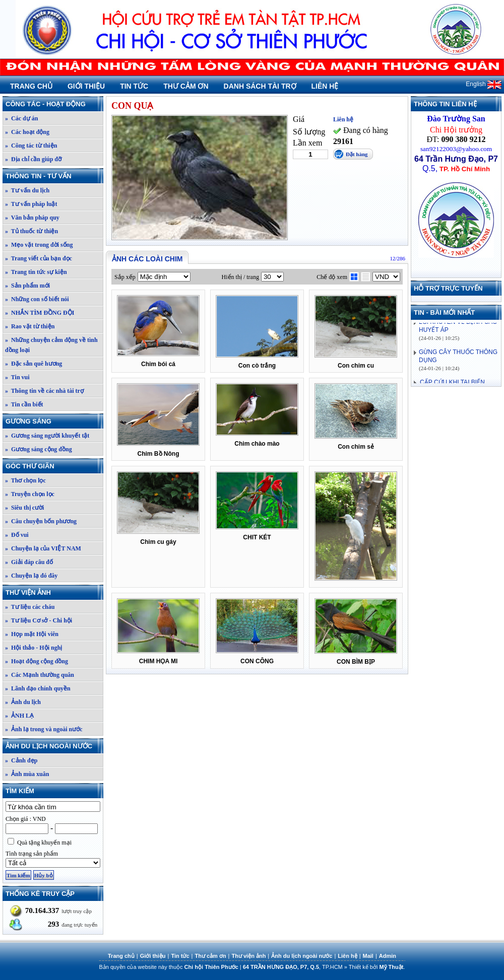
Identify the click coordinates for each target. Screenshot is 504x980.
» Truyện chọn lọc (30, 494)
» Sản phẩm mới (27, 286)
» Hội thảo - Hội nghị (34, 648)
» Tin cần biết (24, 404)
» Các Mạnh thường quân (40, 675)
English (484, 84)
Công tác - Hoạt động (54, 104)
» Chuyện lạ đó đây (31, 576)
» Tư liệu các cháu (30, 607)
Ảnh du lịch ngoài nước (54, 746)
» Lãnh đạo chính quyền (38, 688)
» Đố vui (17, 535)
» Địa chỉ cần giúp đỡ (33, 159)
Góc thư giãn (54, 466)
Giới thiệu (86, 86)
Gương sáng (54, 421)
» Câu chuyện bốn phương (41, 521)
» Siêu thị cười (24, 508)
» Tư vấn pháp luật (31, 204)
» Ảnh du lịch (23, 702)
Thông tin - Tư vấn (54, 176)
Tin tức (134, 86)
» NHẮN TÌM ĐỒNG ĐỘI (40, 313)
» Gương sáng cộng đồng (39, 449)
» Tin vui (17, 377)
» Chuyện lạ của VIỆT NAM (43, 548)
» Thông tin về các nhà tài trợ (44, 391)
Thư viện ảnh (54, 592)
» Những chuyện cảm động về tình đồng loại (51, 345)
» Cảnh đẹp (21, 760)
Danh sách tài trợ (260, 86)
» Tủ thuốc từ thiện (31, 231)
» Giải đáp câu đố (29, 562)
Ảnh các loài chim (147, 259)
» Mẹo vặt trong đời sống (39, 245)
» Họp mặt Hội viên (32, 634)
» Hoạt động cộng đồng (37, 661)
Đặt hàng (357, 154)
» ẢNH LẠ (19, 716)
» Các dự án (21, 118)
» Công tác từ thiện (31, 146)
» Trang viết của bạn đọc (39, 258)
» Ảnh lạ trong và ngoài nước (44, 729)
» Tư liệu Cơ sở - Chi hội (39, 620)
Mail (368, 956)
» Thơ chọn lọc (25, 480)
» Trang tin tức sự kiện (36, 272)
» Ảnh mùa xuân (27, 774)
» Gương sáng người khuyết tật (47, 436)
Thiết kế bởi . (377, 967)
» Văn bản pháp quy (32, 218)
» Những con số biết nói (37, 299)
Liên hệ (325, 86)
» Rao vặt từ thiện (30, 326)
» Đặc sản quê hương (34, 364)
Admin (388, 956)
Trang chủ (31, 86)
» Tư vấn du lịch (27, 190)
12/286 (397, 258)
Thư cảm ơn (186, 86)
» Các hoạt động (27, 132)
